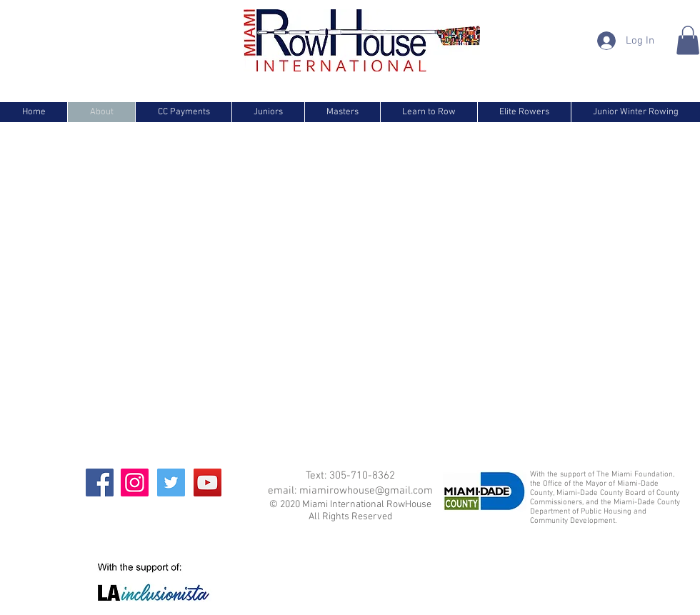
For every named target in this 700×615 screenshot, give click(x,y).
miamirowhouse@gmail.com (366, 491)
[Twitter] (171, 482)
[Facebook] (100, 482)
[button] (688, 40)
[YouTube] (207, 482)
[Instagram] (135, 482)
